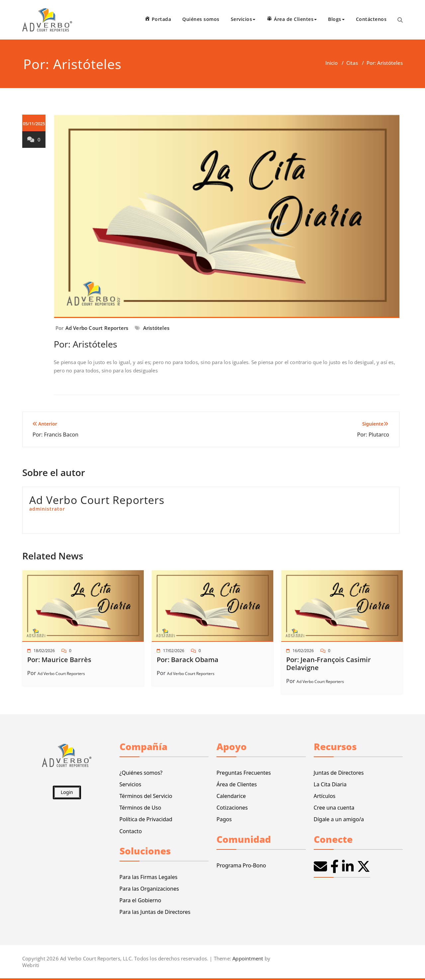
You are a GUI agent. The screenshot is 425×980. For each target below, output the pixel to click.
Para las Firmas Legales (149, 877)
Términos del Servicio (146, 796)
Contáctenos (371, 19)
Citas (352, 63)
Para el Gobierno (140, 900)
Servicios (243, 19)
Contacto (131, 831)
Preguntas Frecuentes (244, 773)
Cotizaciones (232, 808)
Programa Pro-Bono (241, 865)
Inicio (332, 63)
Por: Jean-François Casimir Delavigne (329, 664)
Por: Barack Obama (188, 660)
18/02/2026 (44, 651)
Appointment (247, 958)
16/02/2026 (303, 651)
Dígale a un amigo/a (339, 819)
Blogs (336, 19)
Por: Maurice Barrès (59, 660)
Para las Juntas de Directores (155, 912)
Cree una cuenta (334, 808)
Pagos (224, 819)
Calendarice (231, 796)
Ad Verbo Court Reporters (97, 328)
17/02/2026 (174, 651)
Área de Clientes (237, 784)
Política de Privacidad (146, 819)
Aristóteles (156, 328)
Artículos (325, 796)
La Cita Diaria (330, 784)
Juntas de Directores (339, 773)
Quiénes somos (201, 19)
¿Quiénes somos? (141, 773)
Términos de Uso (140, 808)
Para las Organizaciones (149, 889)
